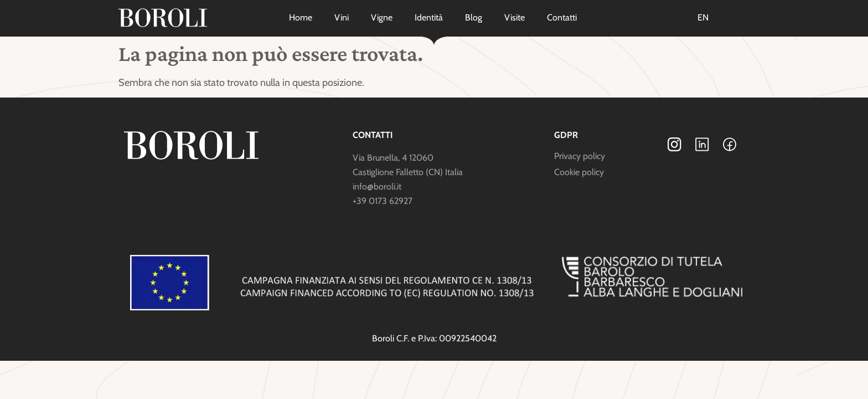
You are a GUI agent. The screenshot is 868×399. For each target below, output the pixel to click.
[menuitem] (703, 18)
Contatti (562, 17)
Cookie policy (579, 172)
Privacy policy (580, 156)
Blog (474, 17)
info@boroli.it (377, 186)
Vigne (382, 17)
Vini (342, 17)
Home (301, 17)
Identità (429, 17)
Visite (515, 17)
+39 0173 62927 (383, 201)
